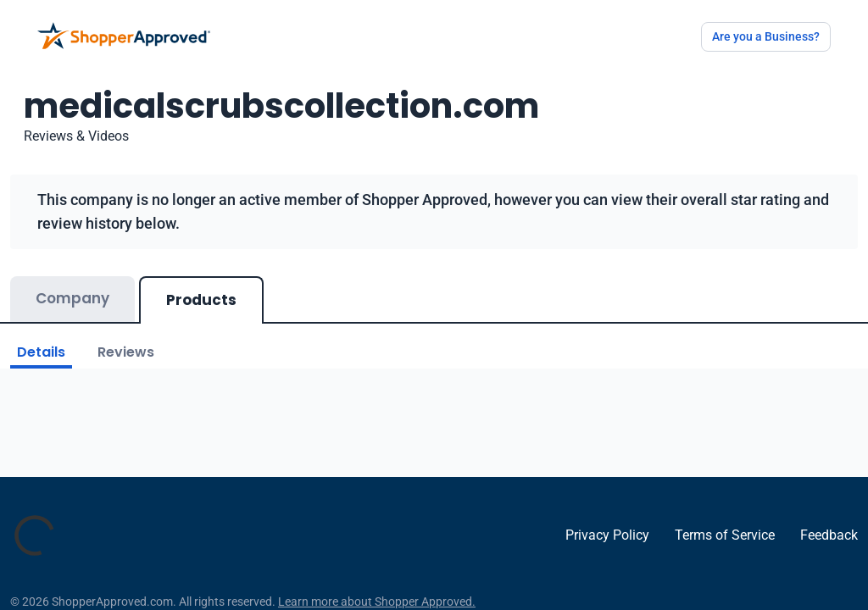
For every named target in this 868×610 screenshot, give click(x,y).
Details (41, 352)
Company (72, 298)
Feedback (829, 535)
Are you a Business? (766, 36)
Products (201, 300)
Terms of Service (725, 535)
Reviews (126, 352)
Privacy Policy (607, 535)
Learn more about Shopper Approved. (377, 602)
